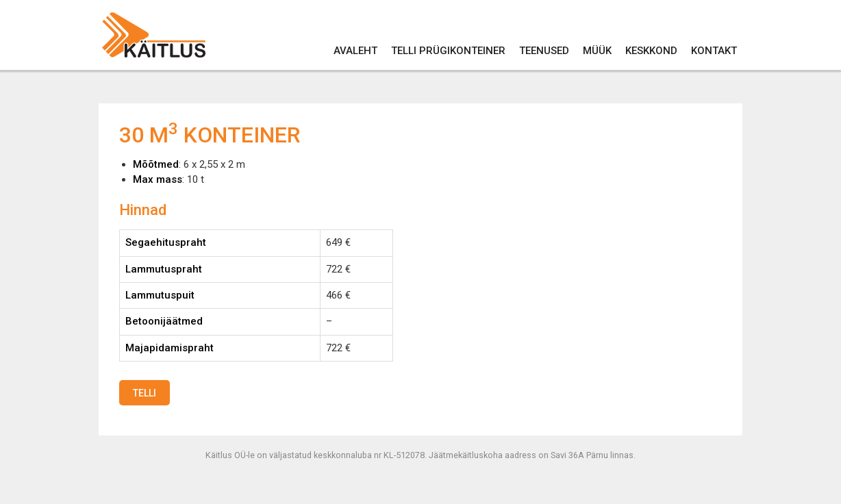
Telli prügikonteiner (448, 51)
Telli (145, 393)
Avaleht (355, 51)
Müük (597, 51)
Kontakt (714, 51)
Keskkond (651, 51)
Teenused (544, 51)
